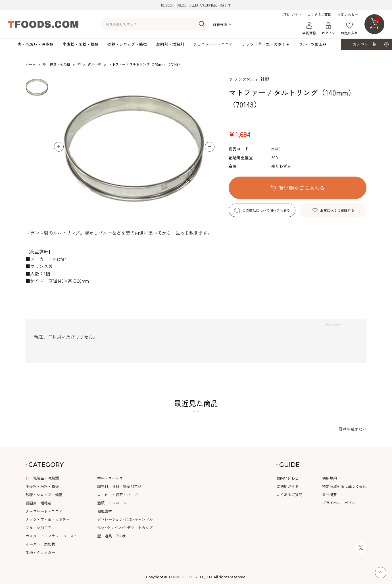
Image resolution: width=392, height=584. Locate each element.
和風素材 (105, 511)
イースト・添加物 (40, 544)
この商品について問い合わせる (266, 210)
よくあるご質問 (320, 15)
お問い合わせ (348, 15)
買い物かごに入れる (302, 188)
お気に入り (349, 29)
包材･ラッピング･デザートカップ (125, 528)
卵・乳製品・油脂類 (36, 44)
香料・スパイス (110, 478)
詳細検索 (220, 24)
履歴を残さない (353, 429)
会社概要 (330, 495)
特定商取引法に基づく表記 (344, 486)
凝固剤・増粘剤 (170, 44)
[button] (59, 147)
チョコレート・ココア (213, 44)
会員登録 (309, 29)
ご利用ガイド (291, 15)
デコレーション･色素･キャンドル (125, 519)
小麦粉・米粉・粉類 (80, 44)
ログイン (328, 29)
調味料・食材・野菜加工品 (119, 486)
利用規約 (330, 478)
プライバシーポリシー (341, 503)
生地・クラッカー (40, 552)
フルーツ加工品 (313, 44)
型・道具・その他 (112, 536)
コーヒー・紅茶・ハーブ (117, 495)
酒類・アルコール (112, 503)
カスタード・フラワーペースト (51, 536)
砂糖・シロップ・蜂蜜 (127, 44)
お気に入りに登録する (337, 210)
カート (375, 23)
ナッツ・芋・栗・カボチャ (266, 44)
